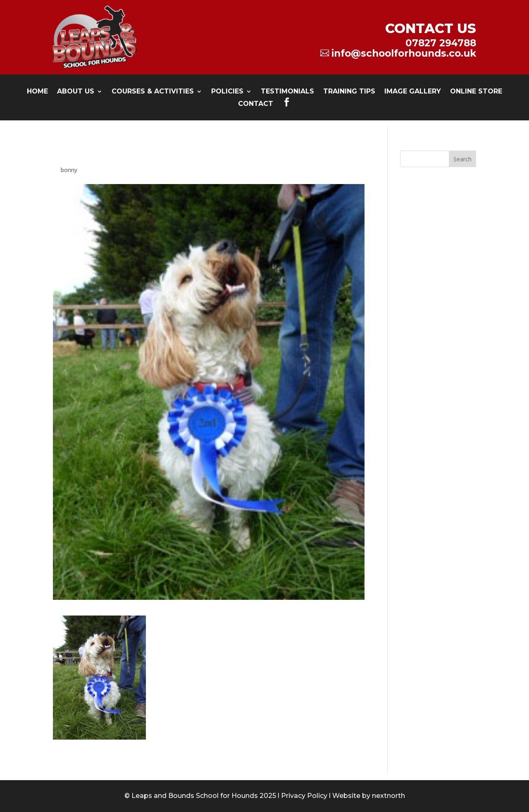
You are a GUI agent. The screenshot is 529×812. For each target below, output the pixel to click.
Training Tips (349, 92)
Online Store (476, 92)
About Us (76, 92)
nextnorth (388, 796)
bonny (69, 170)
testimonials (287, 92)
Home (37, 92)
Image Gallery (413, 92)
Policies (227, 92)
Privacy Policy (304, 796)
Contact (256, 104)
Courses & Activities (153, 92)
